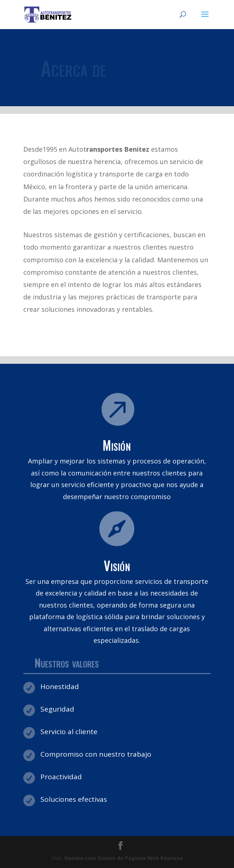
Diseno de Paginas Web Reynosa (124, 858)
